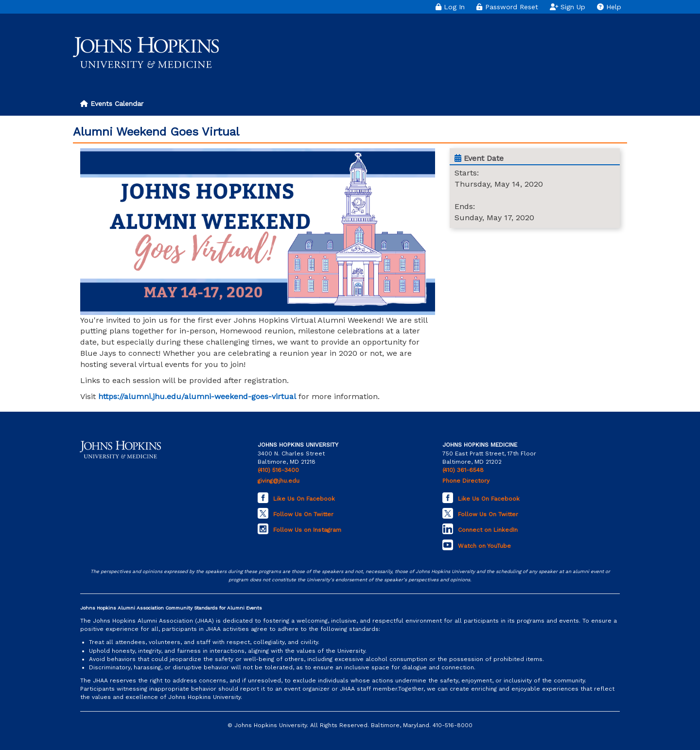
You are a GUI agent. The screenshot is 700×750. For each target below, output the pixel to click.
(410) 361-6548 (463, 470)
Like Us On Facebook (304, 499)
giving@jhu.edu (279, 481)
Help (609, 7)
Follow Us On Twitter (303, 514)
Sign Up (568, 7)
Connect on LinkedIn (488, 530)
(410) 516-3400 (278, 470)
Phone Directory (466, 481)
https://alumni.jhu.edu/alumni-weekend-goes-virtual (197, 396)
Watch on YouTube (484, 546)
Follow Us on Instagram (307, 530)
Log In (450, 7)
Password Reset (507, 7)
